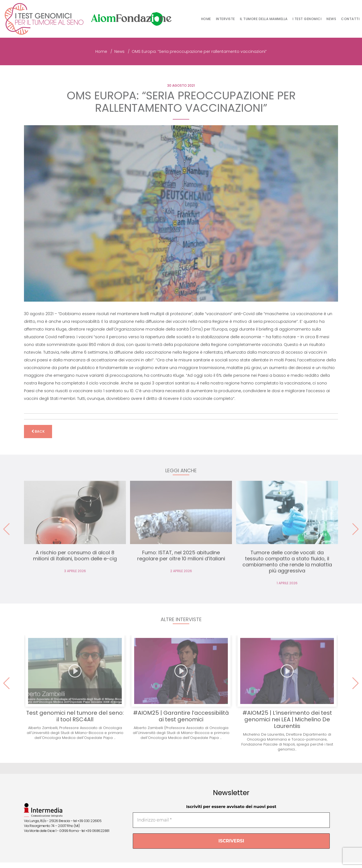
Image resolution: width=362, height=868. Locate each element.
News (331, 19)
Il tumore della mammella (264, 19)
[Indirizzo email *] (231, 820)
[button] (356, 529)
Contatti (350, 19)
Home (206, 19)
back (38, 431)
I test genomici (307, 19)
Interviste (225, 19)
